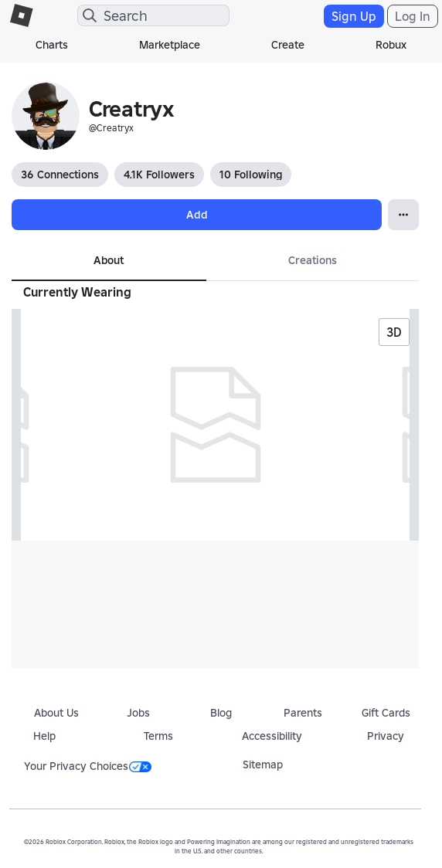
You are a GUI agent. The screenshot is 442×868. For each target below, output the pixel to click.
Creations (313, 260)
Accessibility (272, 736)
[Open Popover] (403, 215)
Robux (391, 45)
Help (44, 736)
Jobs (138, 713)
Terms (158, 736)
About (109, 260)
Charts (52, 45)
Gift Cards (386, 713)
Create (288, 45)
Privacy (386, 736)
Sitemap (263, 765)
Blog (221, 713)
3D (394, 332)
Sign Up (354, 16)
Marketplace (170, 45)
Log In (413, 16)
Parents (303, 713)
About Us (56, 713)
